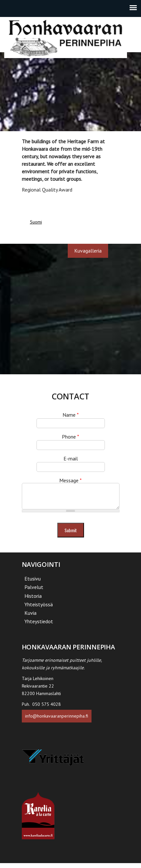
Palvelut (34, 592)
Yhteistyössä (39, 609)
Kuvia (30, 618)
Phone (70, 437)
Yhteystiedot (39, 626)
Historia (33, 601)
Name (71, 415)
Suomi (36, 222)
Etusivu (33, 583)
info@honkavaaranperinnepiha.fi (57, 721)
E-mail (71, 458)
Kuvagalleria (88, 251)
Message (70, 480)
